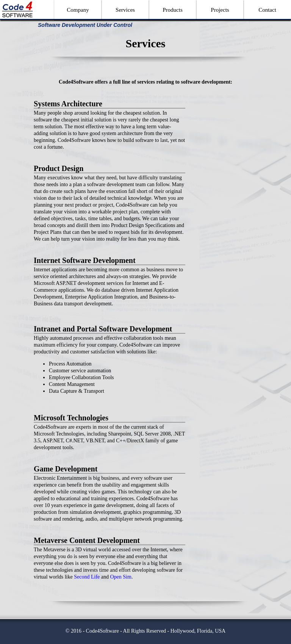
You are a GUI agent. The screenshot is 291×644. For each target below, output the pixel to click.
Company (78, 10)
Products (173, 10)
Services (125, 10)
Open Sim (120, 577)
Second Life (87, 577)
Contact (267, 10)
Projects (220, 10)
